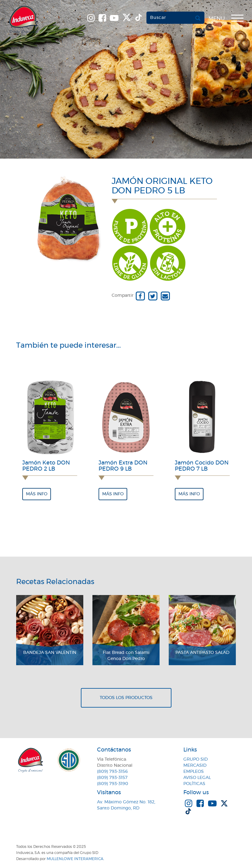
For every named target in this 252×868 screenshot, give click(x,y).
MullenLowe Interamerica (75, 859)
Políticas (194, 784)
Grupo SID (196, 759)
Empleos (194, 772)
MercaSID (195, 766)
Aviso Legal (197, 778)
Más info (37, 494)
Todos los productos (126, 698)
